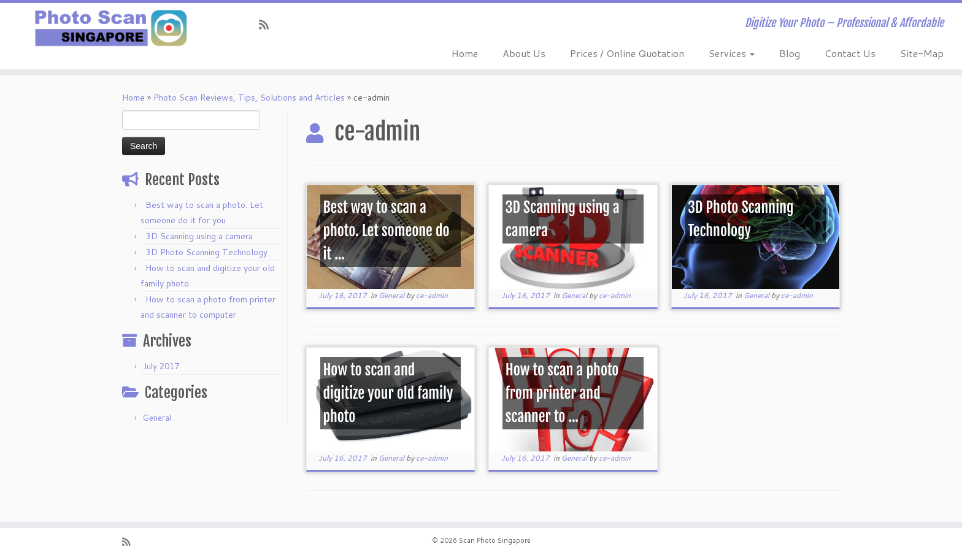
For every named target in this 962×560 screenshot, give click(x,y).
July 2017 (161, 366)
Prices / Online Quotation (627, 53)
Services (732, 53)
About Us (524, 53)
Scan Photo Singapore (495, 540)
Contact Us (850, 53)
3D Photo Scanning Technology (206, 252)
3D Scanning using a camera (199, 236)
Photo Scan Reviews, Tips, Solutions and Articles (249, 98)
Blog (790, 53)
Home (465, 53)
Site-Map (922, 53)
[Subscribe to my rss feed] (268, 25)
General (157, 418)
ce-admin (432, 295)
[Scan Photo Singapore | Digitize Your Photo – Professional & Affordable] (111, 28)
